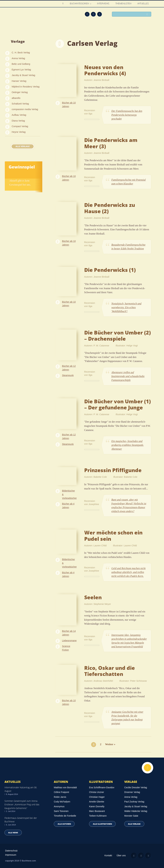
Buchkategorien (80, 4)
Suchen (148, 14)
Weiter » (110, 744)
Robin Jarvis (60, 797)
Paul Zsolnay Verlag (134, 802)
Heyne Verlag (19, 132)
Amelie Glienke (97, 802)
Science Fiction (66, 648)
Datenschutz (11, 851)
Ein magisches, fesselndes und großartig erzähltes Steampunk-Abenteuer (128, 445)
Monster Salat (131, 816)
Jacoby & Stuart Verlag (23, 75)
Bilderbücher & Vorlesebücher (69, 494)
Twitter (100, 14)
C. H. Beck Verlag (21, 53)
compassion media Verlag (25, 109)
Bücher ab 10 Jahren (69, 105)
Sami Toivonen (61, 811)
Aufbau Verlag (19, 115)
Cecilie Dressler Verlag (136, 787)
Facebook (93, 14)
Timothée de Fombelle (65, 816)
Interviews (103, 4)
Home (64, 4)
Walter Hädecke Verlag (136, 811)
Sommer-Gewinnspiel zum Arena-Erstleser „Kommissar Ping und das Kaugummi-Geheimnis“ (22, 805)
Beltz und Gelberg (21, 64)
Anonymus (59, 806)
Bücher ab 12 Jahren (69, 368)
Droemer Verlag (132, 792)
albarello (16, 98)
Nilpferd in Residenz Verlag (26, 87)
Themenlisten (124, 4)
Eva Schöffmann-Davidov (102, 787)
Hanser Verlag (19, 81)
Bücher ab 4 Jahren (68, 506)
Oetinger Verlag (20, 92)
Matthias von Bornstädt (65, 787)
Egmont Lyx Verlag (21, 70)
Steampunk (68, 375)
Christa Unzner (96, 792)
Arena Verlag (18, 58)
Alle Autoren (64, 824)
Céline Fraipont (61, 792)
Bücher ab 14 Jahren (69, 633)
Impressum (11, 855)
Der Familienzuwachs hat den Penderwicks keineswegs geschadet (127, 115)
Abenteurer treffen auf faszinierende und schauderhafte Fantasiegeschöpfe (128, 376)
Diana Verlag (18, 121)
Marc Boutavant (97, 811)
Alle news (13, 833)
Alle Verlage (23, 146)
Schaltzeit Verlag (20, 104)
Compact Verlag (20, 126)
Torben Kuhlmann (98, 816)
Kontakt (108, 855)
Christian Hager (97, 797)
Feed (87, 14)
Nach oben (148, 768)
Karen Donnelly (97, 806)
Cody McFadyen (62, 802)
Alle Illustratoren (102, 824)
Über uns (121, 855)
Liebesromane (69, 641)
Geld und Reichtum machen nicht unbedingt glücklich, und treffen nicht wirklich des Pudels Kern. (129, 572)
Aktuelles (143, 4)
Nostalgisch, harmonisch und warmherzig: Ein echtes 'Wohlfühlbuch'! (126, 307)
